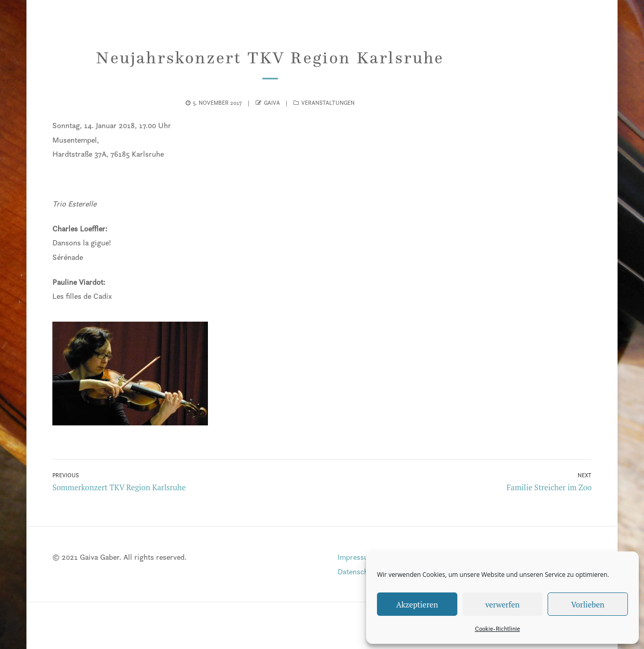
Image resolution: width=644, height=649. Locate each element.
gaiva (272, 103)
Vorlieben (588, 604)
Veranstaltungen (328, 103)
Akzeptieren (417, 604)
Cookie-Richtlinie (498, 629)
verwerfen (502, 604)
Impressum (356, 557)
